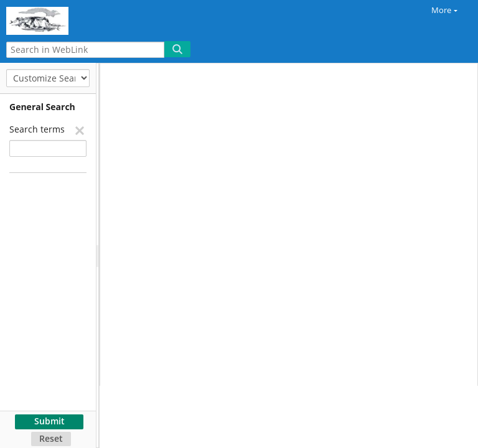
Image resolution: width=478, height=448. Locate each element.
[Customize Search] (48, 78)
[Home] (53, 19)
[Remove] (79, 130)
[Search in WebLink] (85, 50)
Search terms (37, 129)
